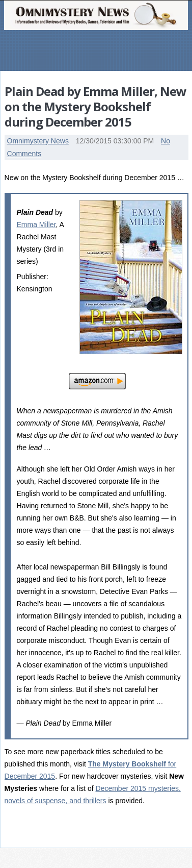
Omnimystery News (38, 141)
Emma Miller (36, 225)
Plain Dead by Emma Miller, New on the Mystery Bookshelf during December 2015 (95, 106)
